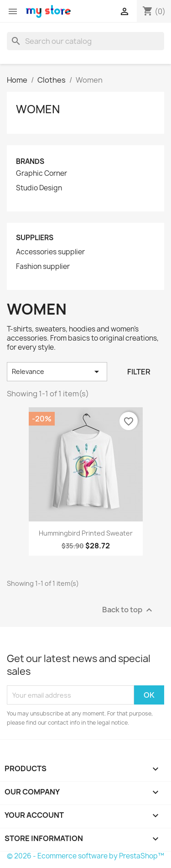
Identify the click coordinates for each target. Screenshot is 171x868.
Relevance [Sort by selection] (57, 372)
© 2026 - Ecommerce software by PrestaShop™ (85, 856)
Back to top (128, 610)
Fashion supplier (43, 267)
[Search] (85, 41)
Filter (139, 372)
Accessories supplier (50, 252)
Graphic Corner (41, 174)
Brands (30, 161)
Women (38, 109)
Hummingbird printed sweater (86, 533)
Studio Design (39, 188)
